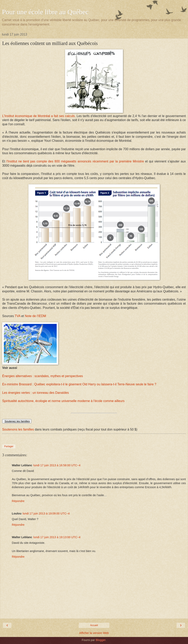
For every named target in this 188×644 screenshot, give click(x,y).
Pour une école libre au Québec (45, 12)
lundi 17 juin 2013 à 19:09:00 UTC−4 (46, 513)
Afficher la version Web (94, 633)
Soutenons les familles (18, 429)
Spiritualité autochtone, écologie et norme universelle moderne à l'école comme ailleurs (63, 401)
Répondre (18, 501)
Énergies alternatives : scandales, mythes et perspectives (43, 376)
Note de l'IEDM (35, 316)
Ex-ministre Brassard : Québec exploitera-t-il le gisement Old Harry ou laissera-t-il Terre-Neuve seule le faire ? (79, 384)
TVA (18, 316)
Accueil (94, 625)
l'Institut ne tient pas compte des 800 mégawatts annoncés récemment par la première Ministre (75, 161)
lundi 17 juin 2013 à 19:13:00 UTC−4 (57, 537)
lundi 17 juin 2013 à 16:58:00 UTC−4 (57, 465)
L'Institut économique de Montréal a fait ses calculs (38, 116)
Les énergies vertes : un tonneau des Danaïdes (36, 393)
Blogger (101, 640)
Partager (9, 446)
